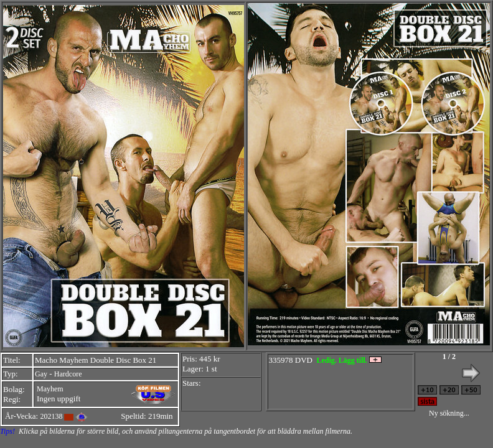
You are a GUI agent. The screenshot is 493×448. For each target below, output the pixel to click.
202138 (51, 416)
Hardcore (68, 374)
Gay (41, 374)
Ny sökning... (449, 413)
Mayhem (50, 389)
